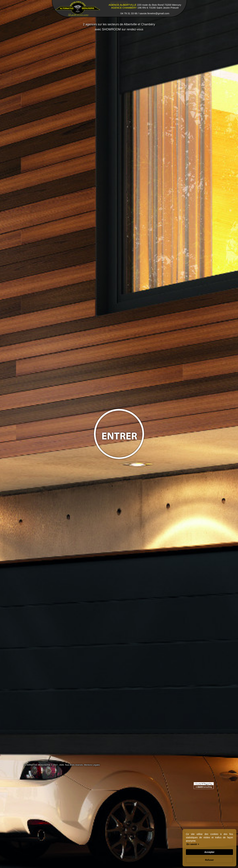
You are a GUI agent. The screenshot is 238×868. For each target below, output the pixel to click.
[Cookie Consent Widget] (209, 848)
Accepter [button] (209, 852)
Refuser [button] (209, 860)
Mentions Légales (92, 765)
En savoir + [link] (193, 844)
